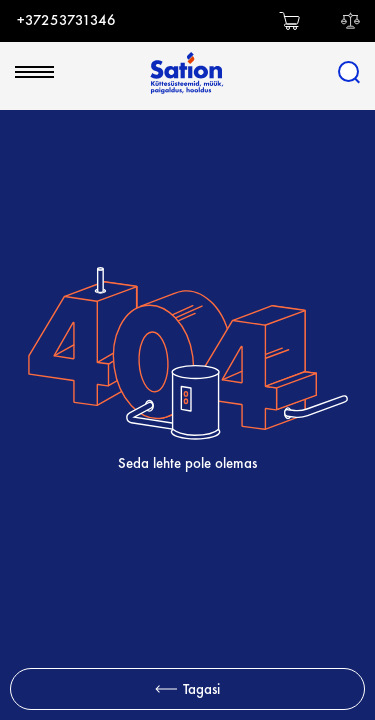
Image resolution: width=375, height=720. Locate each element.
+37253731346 (66, 20)
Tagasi (187, 689)
